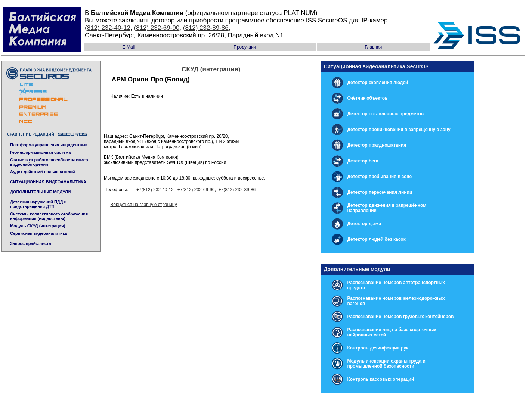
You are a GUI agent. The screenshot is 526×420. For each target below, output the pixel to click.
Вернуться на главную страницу (143, 205)
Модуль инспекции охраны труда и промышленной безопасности (386, 364)
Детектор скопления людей (378, 83)
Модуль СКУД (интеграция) (38, 226)
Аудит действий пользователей (42, 172)
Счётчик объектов (367, 98)
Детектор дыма (364, 224)
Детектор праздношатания (377, 145)
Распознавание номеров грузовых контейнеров (400, 317)
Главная (374, 47)
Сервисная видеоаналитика (38, 233)
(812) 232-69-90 (157, 28)
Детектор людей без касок (376, 239)
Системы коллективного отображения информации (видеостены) (49, 216)
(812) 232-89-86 (206, 28)
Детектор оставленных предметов (385, 114)
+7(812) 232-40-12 (155, 190)
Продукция (245, 47)
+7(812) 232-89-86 (237, 190)
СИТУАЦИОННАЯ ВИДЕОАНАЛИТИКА (48, 182)
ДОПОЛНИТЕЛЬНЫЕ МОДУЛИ (41, 192)
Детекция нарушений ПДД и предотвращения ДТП (38, 204)
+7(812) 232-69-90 (196, 190)
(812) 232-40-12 (108, 28)
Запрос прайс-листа (31, 243)
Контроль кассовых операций (380, 379)
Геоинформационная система (40, 152)
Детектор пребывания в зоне (379, 177)
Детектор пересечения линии (380, 192)
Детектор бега (363, 161)
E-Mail (129, 47)
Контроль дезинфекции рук (378, 348)
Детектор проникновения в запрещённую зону (399, 130)
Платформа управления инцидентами (49, 145)
